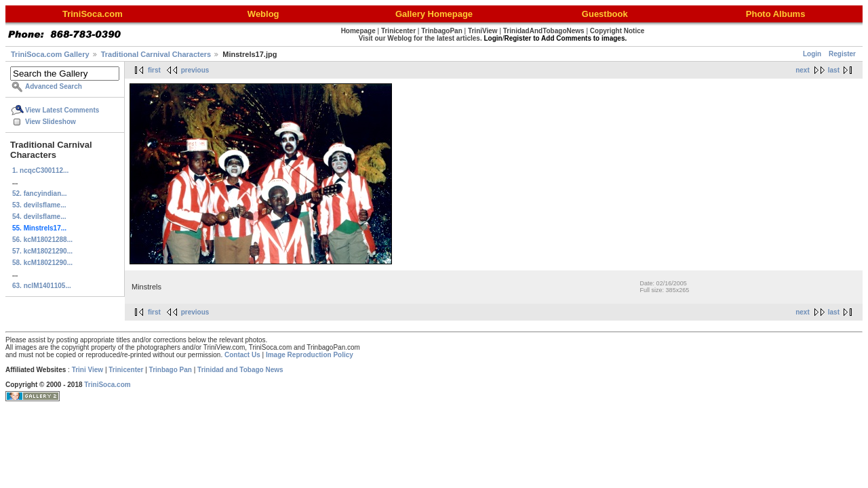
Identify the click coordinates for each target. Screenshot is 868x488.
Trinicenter (126, 370)
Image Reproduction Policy (310, 355)
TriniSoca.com (107, 385)
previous (195, 70)
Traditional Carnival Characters (156, 54)
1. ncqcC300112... (40, 170)
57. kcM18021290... (42, 251)
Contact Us (242, 355)
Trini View (88, 370)
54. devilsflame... (39, 217)
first (154, 70)
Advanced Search (54, 86)
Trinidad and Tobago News (240, 370)
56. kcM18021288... (42, 240)
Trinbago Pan (171, 370)
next (803, 70)
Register (842, 54)
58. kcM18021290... (42, 263)
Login (812, 54)
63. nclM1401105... (42, 286)
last (834, 70)
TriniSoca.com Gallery (50, 54)
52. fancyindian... (40, 194)
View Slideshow (51, 122)
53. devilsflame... (39, 205)
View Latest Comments (62, 110)
